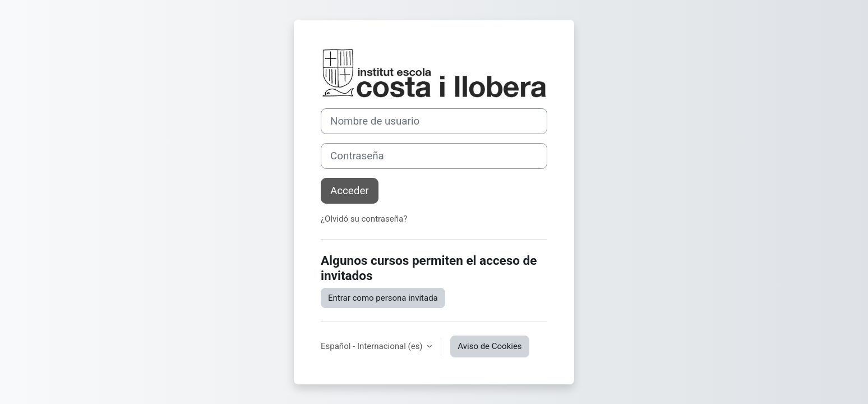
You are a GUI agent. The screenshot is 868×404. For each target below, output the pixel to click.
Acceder (350, 191)
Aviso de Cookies (490, 346)
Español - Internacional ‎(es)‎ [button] (373, 346)
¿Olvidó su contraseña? (364, 219)
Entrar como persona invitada (383, 298)
